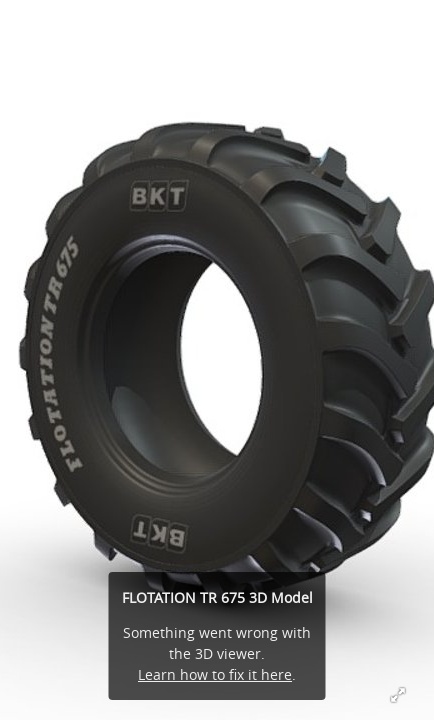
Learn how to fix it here (215, 674)
